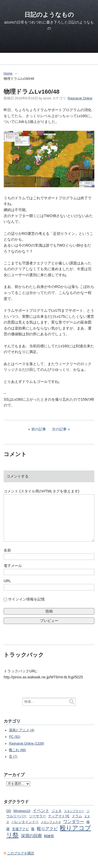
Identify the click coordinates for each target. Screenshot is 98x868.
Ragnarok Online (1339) (26, 744)
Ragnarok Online (80, 98)
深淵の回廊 (31, 836)
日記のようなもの (49, 15)
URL (7, 581)
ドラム (77, 816)
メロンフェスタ (51, 822)
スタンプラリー (74, 811)
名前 (7, 550)
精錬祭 (49, 836)
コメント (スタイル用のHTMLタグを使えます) (41, 491)
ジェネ (57, 811)
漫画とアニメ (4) (22, 730)
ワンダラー (74, 821)
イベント (41, 810)
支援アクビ (21, 829)
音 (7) (13, 757)
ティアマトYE (59, 816)
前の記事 (39, 429)
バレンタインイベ (25, 822)
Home (8, 73)
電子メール (13, 566)
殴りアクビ (47, 829)
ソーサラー (38, 816)
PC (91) (15, 737)
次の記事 (59, 429)
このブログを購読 (21, 853)
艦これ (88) (17, 750)
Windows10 (22, 811)
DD (9, 811)
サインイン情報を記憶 (26, 599)
